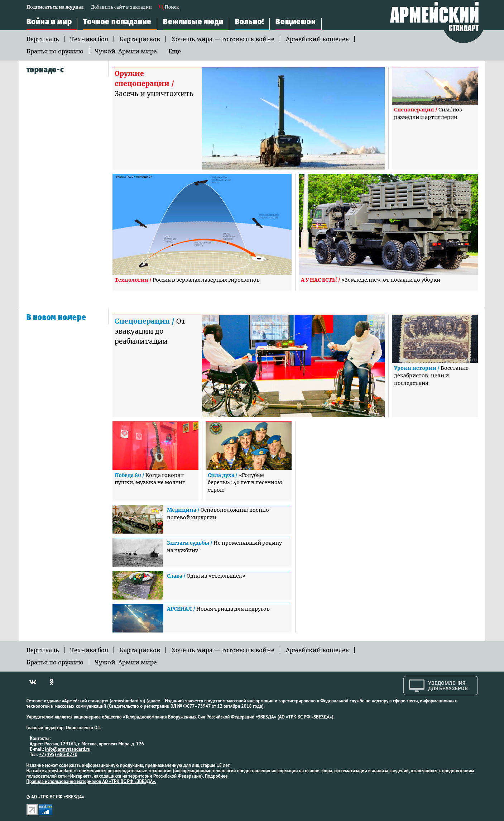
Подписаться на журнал (55, 7)
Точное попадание (117, 22)
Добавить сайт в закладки (121, 7)
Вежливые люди (193, 22)
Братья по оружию (55, 51)
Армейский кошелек (317, 39)
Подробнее (216, 776)
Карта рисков (140, 39)
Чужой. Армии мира (126, 51)
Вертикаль (43, 39)
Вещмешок (296, 22)
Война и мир (49, 22)
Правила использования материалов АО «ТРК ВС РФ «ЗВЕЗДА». (92, 781)
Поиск (172, 7)
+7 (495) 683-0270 (58, 755)
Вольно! (250, 22)
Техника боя (89, 39)
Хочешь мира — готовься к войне (223, 39)
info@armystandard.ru (68, 749)
